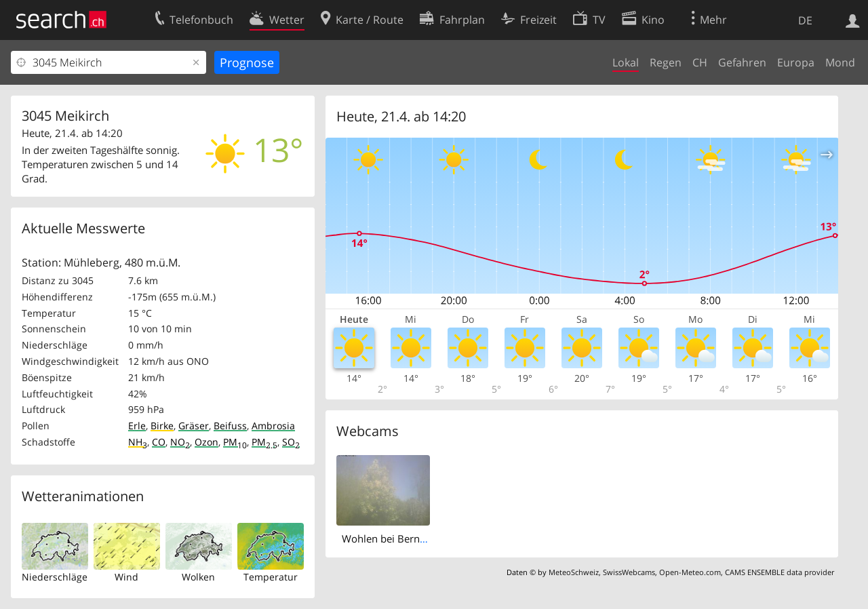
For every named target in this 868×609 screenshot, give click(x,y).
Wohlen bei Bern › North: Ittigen (416, 538)
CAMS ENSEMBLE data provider (780, 572)
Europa (796, 62)
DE (805, 20)
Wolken (198, 577)
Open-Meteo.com (690, 572)
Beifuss (230, 426)
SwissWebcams (629, 572)
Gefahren (742, 62)
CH (700, 62)
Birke (162, 426)
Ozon (206, 442)
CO (159, 442)
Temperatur (271, 577)
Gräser (194, 426)
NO (180, 442)
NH (138, 442)
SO (291, 442)
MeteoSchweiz (574, 572)
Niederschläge (55, 577)
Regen (666, 62)
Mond (840, 62)
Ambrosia (273, 426)
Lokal (626, 62)
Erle (137, 426)
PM (235, 442)
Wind (126, 577)
